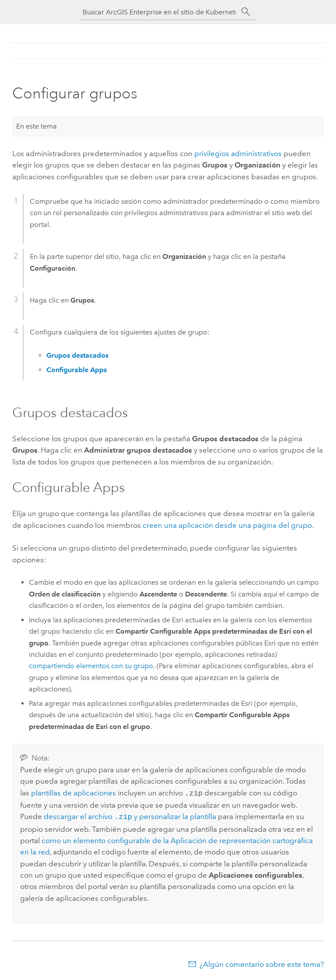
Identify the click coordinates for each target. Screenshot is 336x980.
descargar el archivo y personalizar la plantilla (130, 816)
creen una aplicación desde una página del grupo (227, 525)
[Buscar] (246, 12)
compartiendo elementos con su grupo (91, 666)
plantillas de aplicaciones (73, 793)
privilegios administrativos (238, 153)
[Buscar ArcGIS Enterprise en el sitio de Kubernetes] (159, 12)
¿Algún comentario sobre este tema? (262, 963)
